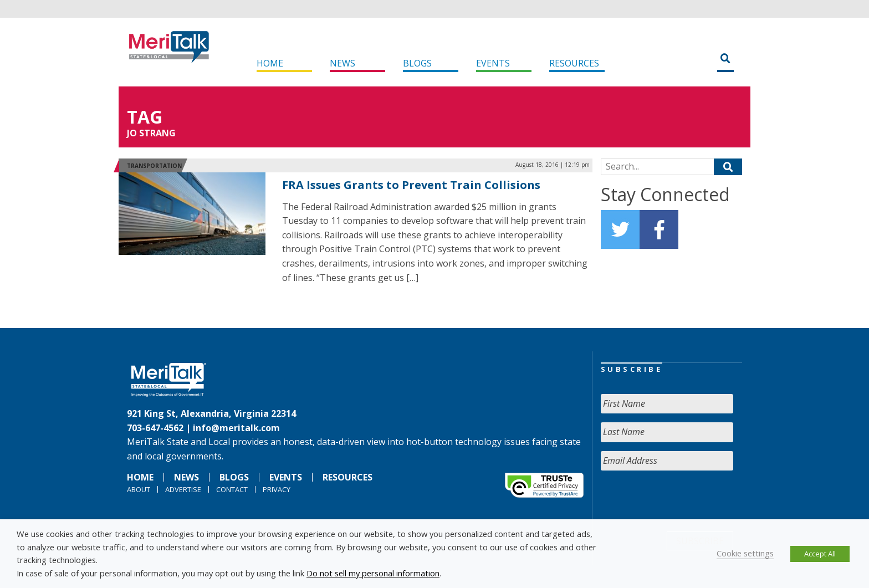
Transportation (154, 166)
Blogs (417, 63)
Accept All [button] (820, 554)
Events (493, 63)
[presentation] (685, 501)
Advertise (183, 489)
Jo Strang (151, 133)
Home (270, 63)
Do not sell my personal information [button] (373, 573)
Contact (232, 489)
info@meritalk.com (236, 428)
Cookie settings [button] (745, 553)
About (139, 489)
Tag (145, 117)
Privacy (277, 489)
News (343, 63)
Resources (574, 63)
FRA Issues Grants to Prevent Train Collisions (411, 185)
